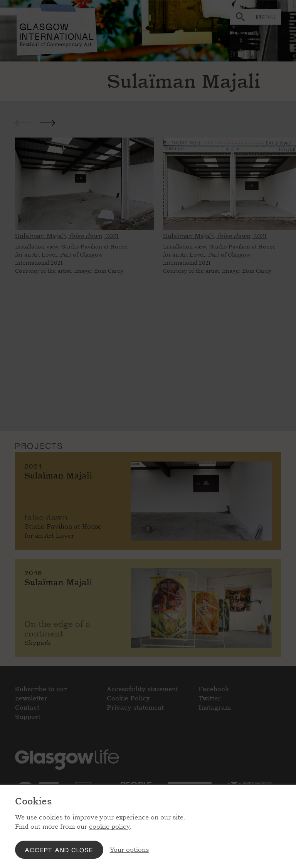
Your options (129, 850)
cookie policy (109, 827)
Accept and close (59, 850)
